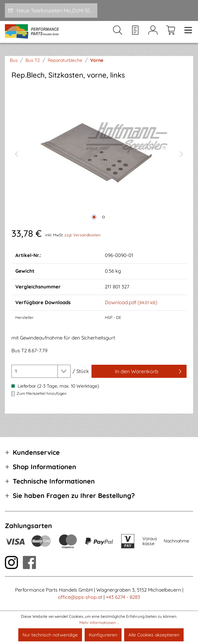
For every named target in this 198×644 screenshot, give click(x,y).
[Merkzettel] (135, 32)
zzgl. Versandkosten (82, 235)
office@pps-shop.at (80, 597)
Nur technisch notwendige (50, 635)
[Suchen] (118, 32)
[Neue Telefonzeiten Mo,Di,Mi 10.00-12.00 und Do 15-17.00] (51, 10)
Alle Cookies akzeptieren (154, 635)
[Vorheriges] (16, 153)
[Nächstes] (181, 153)
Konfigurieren (103, 635)
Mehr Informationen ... (99, 623)
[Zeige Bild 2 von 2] (104, 217)
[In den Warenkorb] (139, 371)
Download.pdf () (131, 302)
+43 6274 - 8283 (123, 597)
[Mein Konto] (153, 32)
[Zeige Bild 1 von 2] (94, 217)
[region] (99, 153)
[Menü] (186, 32)
